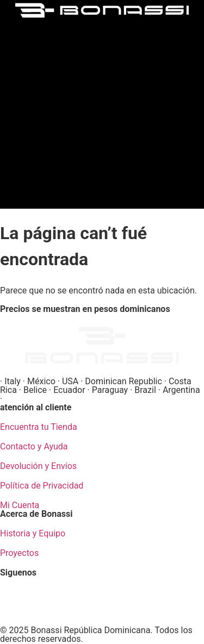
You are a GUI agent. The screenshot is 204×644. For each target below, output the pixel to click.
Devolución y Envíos (38, 466)
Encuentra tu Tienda (39, 427)
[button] (102, 111)
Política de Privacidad (42, 486)
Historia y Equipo (33, 533)
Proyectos (19, 553)
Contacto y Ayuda (34, 446)
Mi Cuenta (20, 505)
